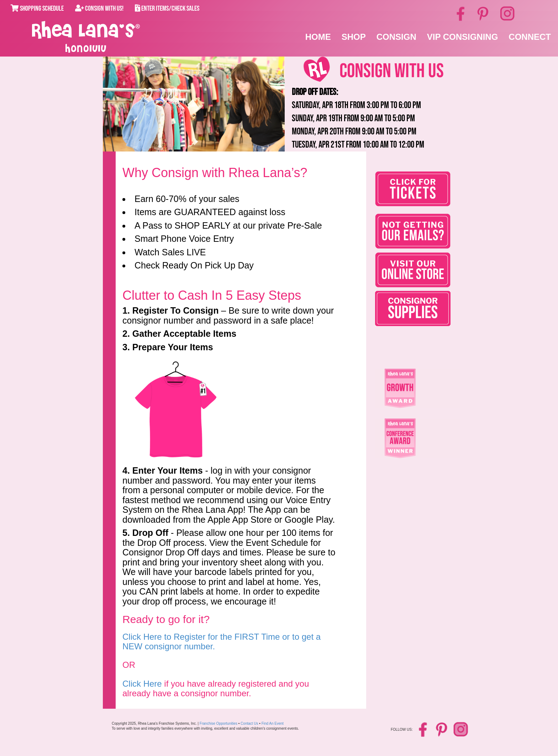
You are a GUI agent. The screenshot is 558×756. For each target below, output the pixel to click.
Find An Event (273, 723)
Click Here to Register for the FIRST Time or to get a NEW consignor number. (222, 641)
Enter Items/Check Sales (167, 9)
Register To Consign (176, 310)
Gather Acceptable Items (184, 334)
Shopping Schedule (37, 9)
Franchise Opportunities (219, 723)
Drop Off (150, 533)
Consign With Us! (99, 9)
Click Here (142, 684)
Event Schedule (277, 543)
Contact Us (249, 723)
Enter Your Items (168, 470)
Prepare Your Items (173, 347)
